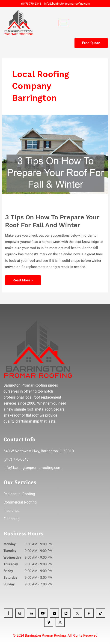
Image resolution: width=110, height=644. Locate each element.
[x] (77, 613)
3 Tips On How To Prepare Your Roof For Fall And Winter (52, 221)
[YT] (43, 613)
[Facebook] (8, 613)
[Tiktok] (101, 613)
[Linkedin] (31, 613)
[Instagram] (20, 613)
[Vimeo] (49, 622)
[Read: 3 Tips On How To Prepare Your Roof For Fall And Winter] (55, 161)
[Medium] (54, 613)
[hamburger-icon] (64, 23)
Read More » (23, 279)
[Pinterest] (89, 613)
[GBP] (60, 622)
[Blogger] (66, 613)
